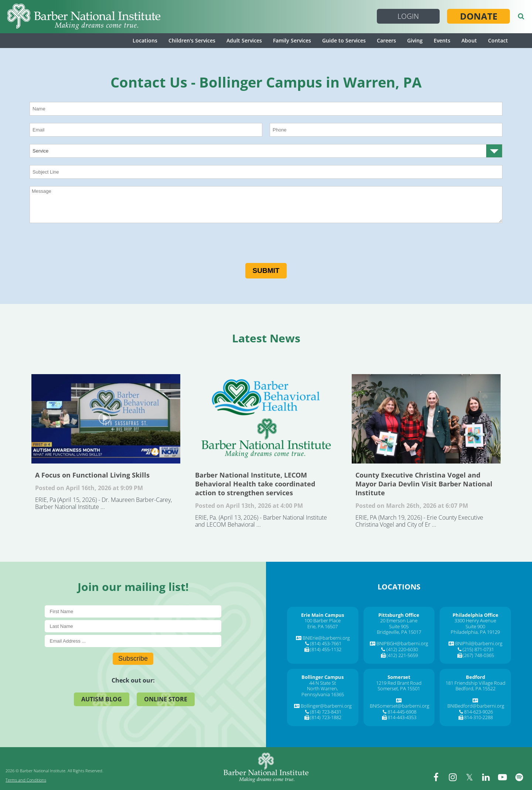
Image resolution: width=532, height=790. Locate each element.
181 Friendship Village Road (475, 683)
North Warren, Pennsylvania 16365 (323, 691)
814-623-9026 (478, 712)
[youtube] (502, 777)
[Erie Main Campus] (323, 615)
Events (442, 40)
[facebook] (436, 777)
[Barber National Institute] (84, 17)
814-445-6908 (402, 712)
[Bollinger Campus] (323, 677)
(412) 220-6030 (402, 649)
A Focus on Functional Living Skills (106, 419)
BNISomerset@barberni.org (400, 706)
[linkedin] (486, 777)
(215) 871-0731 (478, 649)
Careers (386, 40)
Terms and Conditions (26, 780)
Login (408, 16)
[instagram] (453, 777)
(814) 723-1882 (326, 717)
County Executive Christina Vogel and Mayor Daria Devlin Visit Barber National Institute (426, 419)
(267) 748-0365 (478, 655)
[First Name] (133, 611)
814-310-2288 (478, 717)
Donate (479, 16)
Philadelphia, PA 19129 (475, 632)
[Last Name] (133, 626)
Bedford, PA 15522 (475, 688)
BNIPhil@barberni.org (479, 643)
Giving (415, 40)
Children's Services (192, 40)
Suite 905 (399, 626)
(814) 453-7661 (326, 643)
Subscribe (133, 659)
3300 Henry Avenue (475, 620)
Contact (498, 40)
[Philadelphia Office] (475, 615)
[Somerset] (399, 677)
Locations (145, 40)
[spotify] (519, 777)
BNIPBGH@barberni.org (402, 643)
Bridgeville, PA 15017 (399, 632)
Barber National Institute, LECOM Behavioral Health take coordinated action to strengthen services (266, 419)
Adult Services (244, 40)
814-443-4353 (402, 717)
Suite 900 (475, 626)
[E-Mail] (133, 641)
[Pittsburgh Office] (399, 615)
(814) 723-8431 (326, 712)
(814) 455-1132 (326, 649)
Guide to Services (344, 40)
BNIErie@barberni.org (326, 638)
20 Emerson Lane (399, 620)
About (469, 40)
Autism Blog (102, 699)
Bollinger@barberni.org (326, 706)
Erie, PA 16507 (323, 626)
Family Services (292, 40)
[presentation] (86, 245)
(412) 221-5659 (402, 655)
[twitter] (469, 777)
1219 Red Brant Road (399, 683)
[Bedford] (475, 677)
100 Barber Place (323, 620)
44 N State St (323, 683)
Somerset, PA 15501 (399, 688)
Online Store (166, 699)
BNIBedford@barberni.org (476, 706)
